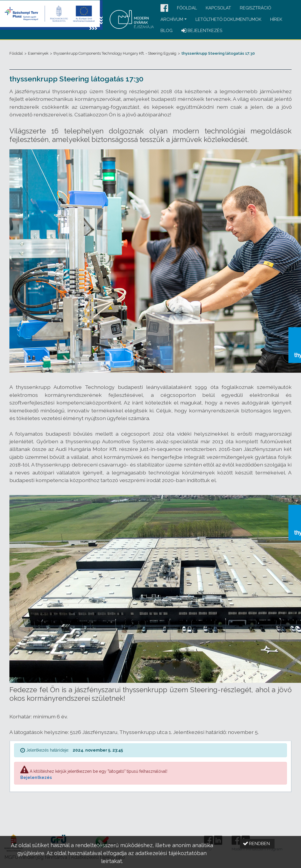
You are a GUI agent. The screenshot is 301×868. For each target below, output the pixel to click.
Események (38, 53)
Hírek (276, 19)
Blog (167, 31)
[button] (164, 8)
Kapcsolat (218, 8)
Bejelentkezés (36, 777)
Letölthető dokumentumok (228, 19)
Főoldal (187, 8)
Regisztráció (256, 8)
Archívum (172, 19)
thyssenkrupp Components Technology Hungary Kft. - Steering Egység (115, 53)
